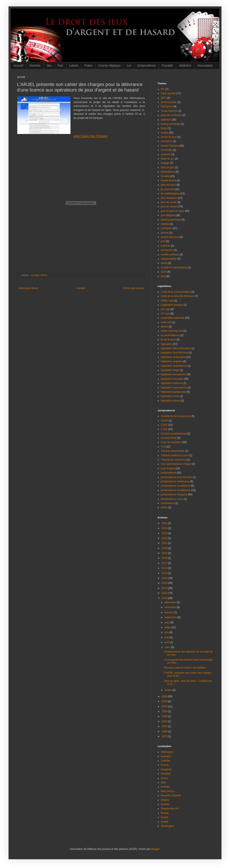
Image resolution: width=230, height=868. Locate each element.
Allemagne (167, 752)
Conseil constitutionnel (174, 434)
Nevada (165, 787)
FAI (163, 89)
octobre (169, 612)
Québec (165, 804)
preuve (165, 233)
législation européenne (174, 374)
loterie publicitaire (171, 220)
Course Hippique (109, 65)
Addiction (185, 65)
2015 (165, 573)
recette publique (170, 254)
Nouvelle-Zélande (171, 795)
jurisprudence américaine (175, 481)
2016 (165, 568)
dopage (165, 163)
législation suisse (170, 401)
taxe (163, 276)
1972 (165, 736)
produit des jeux (170, 237)
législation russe (170, 396)
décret (164, 327)
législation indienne (172, 383)
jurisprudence (168, 473)
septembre (171, 617)
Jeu (49, 65)
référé (164, 507)
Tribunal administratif (173, 451)
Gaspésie (166, 769)
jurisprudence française (174, 494)
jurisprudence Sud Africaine (176, 477)
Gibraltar (166, 774)
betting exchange (170, 124)
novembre (171, 607)
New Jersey (167, 791)
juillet (168, 627)
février (169, 690)
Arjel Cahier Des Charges (90, 136)
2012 (165, 588)
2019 (165, 553)
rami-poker (167, 250)
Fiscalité (167, 65)
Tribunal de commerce (173, 460)
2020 (165, 548)
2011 (165, 593)
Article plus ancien (133, 288)
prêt (163, 241)
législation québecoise (173, 392)
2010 (165, 598)
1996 (165, 731)
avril (167, 642)
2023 (165, 533)
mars (168, 647)
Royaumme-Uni (170, 808)
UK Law (165, 309)
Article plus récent (28, 288)
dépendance (168, 172)
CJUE (164, 429)
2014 (165, 578)
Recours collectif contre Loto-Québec (185, 668)
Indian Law (167, 301)
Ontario (165, 800)
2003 (165, 721)
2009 (165, 696)
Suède (165, 822)
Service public (169, 102)
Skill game (167, 106)
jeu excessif (167, 189)
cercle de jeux (169, 137)
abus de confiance (171, 115)
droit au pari (167, 167)
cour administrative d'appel (176, 464)
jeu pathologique (170, 193)
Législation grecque (172, 305)
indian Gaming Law (172, 331)
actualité (35, 275)
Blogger (155, 849)
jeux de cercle (169, 202)
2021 (165, 543)
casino (165, 133)
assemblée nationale (172, 318)
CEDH (164, 421)
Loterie (74, 65)
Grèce (164, 778)
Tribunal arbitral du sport (175, 455)
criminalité (167, 150)
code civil (166, 322)
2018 (165, 558)
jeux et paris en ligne (172, 211)
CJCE (164, 425)
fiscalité (165, 176)
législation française (172, 379)
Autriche (165, 761)
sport (164, 272)
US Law (165, 314)
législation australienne (174, 366)
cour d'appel (168, 468)
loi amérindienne (170, 335)
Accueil (18, 65)
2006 (165, 711)
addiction (166, 120)
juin (167, 632)
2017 (165, 563)
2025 (165, 523)
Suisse (165, 817)
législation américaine (173, 357)
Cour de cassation (171, 442)
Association (205, 65)
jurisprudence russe (172, 499)
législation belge (170, 370)
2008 (165, 701)
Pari (60, 65)
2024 (165, 528)
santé (164, 263)
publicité (165, 246)
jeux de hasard (169, 206)
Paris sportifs (168, 93)
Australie (166, 756)
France (165, 765)
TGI (163, 447)
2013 (165, 583)
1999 (165, 726)
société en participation (174, 268)
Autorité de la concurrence (176, 416)
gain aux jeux (168, 185)
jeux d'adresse (169, 198)
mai (167, 637)
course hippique (170, 146)
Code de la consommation (176, 292)
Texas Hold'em (169, 111)
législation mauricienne (174, 388)
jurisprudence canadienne (175, 486)
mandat (165, 224)
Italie (163, 782)
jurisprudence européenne (176, 490)
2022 (165, 538)
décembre (171, 602)
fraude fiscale (168, 180)
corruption (166, 141)
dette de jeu (167, 159)
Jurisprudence (146, 65)
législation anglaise (172, 361)
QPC (164, 98)
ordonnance (167, 503)
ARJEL (44, 275)
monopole (166, 228)
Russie (165, 813)
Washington (167, 826)
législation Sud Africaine (174, 353)
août (167, 622)
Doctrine (35, 65)
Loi (129, 65)
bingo (164, 128)
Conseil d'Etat (169, 438)
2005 (165, 716)
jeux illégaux (168, 215)
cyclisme (166, 154)
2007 (165, 707)
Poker (88, 65)
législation (166, 344)
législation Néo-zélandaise (176, 348)
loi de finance (168, 340)
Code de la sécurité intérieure (178, 296)
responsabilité (169, 259)
